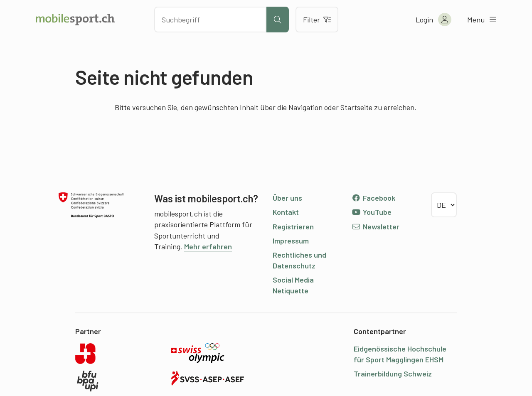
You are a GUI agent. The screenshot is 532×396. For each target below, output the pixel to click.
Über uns (287, 198)
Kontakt (286, 212)
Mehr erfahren (208, 246)
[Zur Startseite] (75, 20)
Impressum (291, 241)
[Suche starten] (278, 20)
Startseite (356, 107)
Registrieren (293, 226)
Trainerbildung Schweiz (393, 374)
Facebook (373, 198)
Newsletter (376, 226)
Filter (317, 20)
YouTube (372, 212)
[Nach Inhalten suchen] (210, 20)
